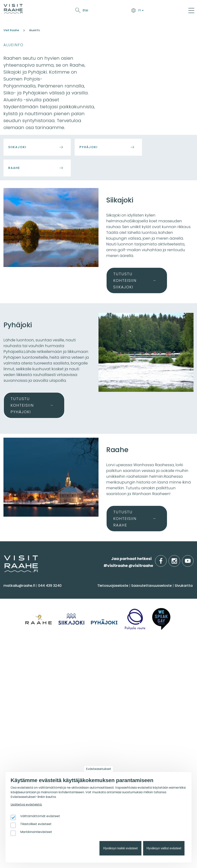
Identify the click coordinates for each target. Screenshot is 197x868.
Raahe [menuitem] (11, 678)
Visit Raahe (11, 30)
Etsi (163, 10)
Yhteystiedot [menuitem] (80, 671)
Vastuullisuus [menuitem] (81, 693)
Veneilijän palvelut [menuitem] (86, 744)
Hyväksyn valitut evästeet (164, 848)
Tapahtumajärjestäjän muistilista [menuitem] (153, 741)
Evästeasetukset (99, 769)
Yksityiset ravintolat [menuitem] (149, 663)
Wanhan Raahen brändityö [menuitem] (157, 762)
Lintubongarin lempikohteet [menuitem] (94, 737)
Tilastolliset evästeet (36, 824)
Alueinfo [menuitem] (15, 653)
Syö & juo (78, 11)
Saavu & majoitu (55, 11)
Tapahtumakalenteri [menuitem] (25, 724)
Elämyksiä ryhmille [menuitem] (149, 671)
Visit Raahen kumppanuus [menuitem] (156, 724)
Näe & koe (95, 11)
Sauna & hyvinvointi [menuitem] (23, 602)
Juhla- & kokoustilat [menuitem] (150, 678)
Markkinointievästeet (36, 832)
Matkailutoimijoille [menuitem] (154, 714)
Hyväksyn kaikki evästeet (121, 848)
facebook (166, 559)
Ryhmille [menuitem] (142, 653)
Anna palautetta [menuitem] (84, 678)
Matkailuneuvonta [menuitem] (86, 663)
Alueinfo (13, 45)
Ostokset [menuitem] (13, 632)
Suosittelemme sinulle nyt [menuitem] (94, 717)
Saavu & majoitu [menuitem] (88, 592)
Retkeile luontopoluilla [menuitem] (89, 752)
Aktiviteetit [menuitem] (15, 609)
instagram (179, 559)
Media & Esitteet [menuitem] (83, 686)
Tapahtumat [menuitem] (20, 714)
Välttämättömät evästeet (40, 816)
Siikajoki (17, 147)
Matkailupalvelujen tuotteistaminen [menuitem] (150, 753)
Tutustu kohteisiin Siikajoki (125, 280)
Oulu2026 (137, 11)
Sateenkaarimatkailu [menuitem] (88, 701)
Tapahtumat (116, 11)
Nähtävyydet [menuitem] (17, 624)
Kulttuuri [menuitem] (13, 617)
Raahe (14, 168)
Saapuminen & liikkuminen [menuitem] (93, 609)
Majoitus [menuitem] (76, 602)
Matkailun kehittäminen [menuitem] (154, 732)
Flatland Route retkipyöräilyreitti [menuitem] (97, 759)
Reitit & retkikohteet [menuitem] (23, 640)
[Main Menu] (191, 10)
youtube (193, 559)
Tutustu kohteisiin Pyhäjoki (22, 405)
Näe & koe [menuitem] (17, 592)
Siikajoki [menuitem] (12, 663)
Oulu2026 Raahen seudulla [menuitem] (94, 729)
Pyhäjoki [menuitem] (13, 671)
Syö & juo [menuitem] (143, 592)
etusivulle (4, 559)
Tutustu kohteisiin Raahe (125, 519)
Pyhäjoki (88, 147)
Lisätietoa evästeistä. (26, 805)
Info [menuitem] (73, 653)
